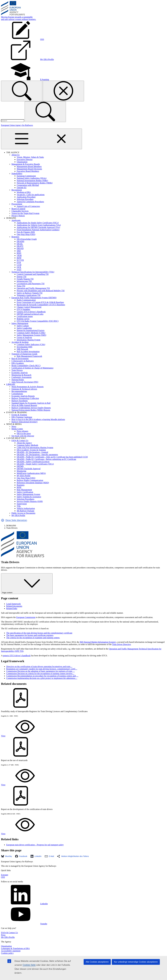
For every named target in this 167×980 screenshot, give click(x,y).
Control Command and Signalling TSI (33, 274)
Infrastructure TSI (24, 281)
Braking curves (23, 319)
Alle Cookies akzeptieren (97, 962)
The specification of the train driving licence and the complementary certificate (39, 633)
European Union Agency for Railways (17, 125)
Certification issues (25, 316)
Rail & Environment (20, 359)
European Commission (26, 176)
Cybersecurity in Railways (23, 361)
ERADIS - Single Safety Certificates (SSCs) (35, 464)
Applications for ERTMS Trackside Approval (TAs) (38, 227)
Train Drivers (17, 370)
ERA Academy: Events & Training (31, 450)
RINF (19, 258)
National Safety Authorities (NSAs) (32, 178)
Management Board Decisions (29, 169)
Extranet (5, 875)
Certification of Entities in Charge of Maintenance (32, 368)
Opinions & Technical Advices (24, 389)
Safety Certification (25, 492)
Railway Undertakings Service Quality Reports (31, 408)
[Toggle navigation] (41, 139)
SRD (19, 251)
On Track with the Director (23, 436)
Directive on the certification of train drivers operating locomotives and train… (39, 666)
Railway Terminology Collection (25, 398)
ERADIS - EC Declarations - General (32, 452)
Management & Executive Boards (26, 164)
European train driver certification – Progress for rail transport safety (35, 845)
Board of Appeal (18, 209)
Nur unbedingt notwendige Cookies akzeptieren (136, 962)
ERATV (20, 246)
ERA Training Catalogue (22, 417)
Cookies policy (7, 953)
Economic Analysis (20, 373)
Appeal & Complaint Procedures (30, 202)
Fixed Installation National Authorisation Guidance (38, 230)
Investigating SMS (25, 347)
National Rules (18, 380)
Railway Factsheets (20, 401)
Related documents (14, 606)
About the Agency (24, 443)
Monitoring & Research (21, 375)
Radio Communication (26, 300)
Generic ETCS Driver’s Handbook (31, 312)
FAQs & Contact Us (20, 440)
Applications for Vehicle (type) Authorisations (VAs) (39, 225)
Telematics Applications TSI (29, 295)
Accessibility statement (11, 951)
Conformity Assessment (21, 377)
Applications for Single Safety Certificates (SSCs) (38, 223)
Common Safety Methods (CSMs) (31, 333)
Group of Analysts (24, 337)
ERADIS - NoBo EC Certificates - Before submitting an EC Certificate (46, 459)
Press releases (22, 431)
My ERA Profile (24, 476)
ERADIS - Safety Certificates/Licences (33, 462)
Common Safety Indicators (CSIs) (31, 344)
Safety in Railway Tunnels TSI (30, 293)
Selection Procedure (25, 199)
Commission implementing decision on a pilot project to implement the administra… (42, 678)
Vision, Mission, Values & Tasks (30, 157)
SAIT (19, 270)
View (23, 736)
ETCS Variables (23, 309)
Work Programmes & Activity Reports (28, 387)
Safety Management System (28, 494)
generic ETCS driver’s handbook (17, 656)
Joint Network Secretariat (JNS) (25, 382)
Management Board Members (29, 166)
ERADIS (20, 241)
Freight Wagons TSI (25, 279)
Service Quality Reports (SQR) (30, 501)
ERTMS (20, 466)
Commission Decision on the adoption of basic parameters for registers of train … (41, 671)
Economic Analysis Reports (23, 396)
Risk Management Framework (29, 356)
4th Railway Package (26, 511)
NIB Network (22, 349)
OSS (3, 877)
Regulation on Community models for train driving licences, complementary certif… (42, 669)
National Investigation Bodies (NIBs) (32, 181)
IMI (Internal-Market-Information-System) (98, 642)
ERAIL (20, 244)
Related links (12, 608)
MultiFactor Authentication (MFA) (31, 473)
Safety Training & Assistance (29, 497)
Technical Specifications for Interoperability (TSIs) (33, 272)
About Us (16, 155)
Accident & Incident (20, 342)
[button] (3, 520)
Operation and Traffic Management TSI (33, 288)
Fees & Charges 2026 (26, 232)
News (14, 426)
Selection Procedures (26, 499)
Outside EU (22, 188)
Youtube (24, 924)
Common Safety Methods (27, 445)
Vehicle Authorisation (26, 508)
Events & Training (19, 415)
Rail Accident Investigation (28, 351)
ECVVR (20, 260)
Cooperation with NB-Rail (28, 185)
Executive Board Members (28, 171)
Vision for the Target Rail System (25, 213)
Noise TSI (21, 286)
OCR (19, 267)
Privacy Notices (18, 216)
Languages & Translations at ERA (15, 948)
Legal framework (14, 604)
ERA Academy (18, 363)
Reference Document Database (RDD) (33, 483)
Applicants (16, 220)
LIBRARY (11, 384)
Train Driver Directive (121, 644)
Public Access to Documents (23, 513)
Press (3, 935)
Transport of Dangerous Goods (24, 354)
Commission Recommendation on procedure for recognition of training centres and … (42, 676)
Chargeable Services (20, 211)
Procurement (17, 204)
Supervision (22, 504)
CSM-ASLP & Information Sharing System (35, 448)
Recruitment (17, 190)
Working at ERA (24, 192)
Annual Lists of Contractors (28, 206)
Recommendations (19, 391)
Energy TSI (22, 277)
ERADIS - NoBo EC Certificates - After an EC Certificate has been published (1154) (52, 457)
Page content (27, 584)
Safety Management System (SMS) (31, 335)
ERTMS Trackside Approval (29, 469)
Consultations (17, 394)
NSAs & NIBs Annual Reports (24, 405)
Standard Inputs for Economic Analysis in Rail (31, 403)
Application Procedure (26, 197)
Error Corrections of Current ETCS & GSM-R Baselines (40, 302)
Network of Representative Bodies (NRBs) (35, 183)
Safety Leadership (24, 328)
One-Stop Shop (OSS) (26, 234)
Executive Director (25, 159)
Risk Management (24, 490)
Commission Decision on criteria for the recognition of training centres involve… (40, 674)
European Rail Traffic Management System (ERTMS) (34, 298)
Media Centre (17, 429)
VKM (19, 255)
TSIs (19, 506)
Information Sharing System (29, 340)
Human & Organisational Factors (31, 330)
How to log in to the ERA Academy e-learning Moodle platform (38, 419)
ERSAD (20, 248)
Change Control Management (29, 307)
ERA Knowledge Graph (27, 239)
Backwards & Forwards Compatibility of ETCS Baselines (41, 305)
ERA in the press (24, 433)
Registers (15, 237)
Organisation (22, 162)
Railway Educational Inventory (25, 422)
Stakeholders (17, 174)
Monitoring (21, 471)
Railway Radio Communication (30, 480)
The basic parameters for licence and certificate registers (30, 635)
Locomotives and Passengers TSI (31, 284)
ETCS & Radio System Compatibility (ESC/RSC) (38, 321)
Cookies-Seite (29, 965)
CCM (19, 265)
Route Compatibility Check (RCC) (26, 366)
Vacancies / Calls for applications (31, 195)
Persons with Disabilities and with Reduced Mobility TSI (41, 291)
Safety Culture (23, 326)
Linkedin (24, 904)
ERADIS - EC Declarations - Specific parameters (37, 455)
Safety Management (20, 323)
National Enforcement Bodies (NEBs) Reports (31, 410)
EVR (19, 262)
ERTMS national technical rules (30, 314)
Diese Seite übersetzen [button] (16, 520)
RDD (19, 253)
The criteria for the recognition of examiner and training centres (33, 638)
